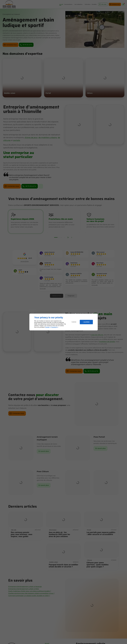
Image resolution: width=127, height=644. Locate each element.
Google (47, 327)
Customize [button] (74, 322)
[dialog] (64, 322)
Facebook (54, 327)
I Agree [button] (86, 322)
